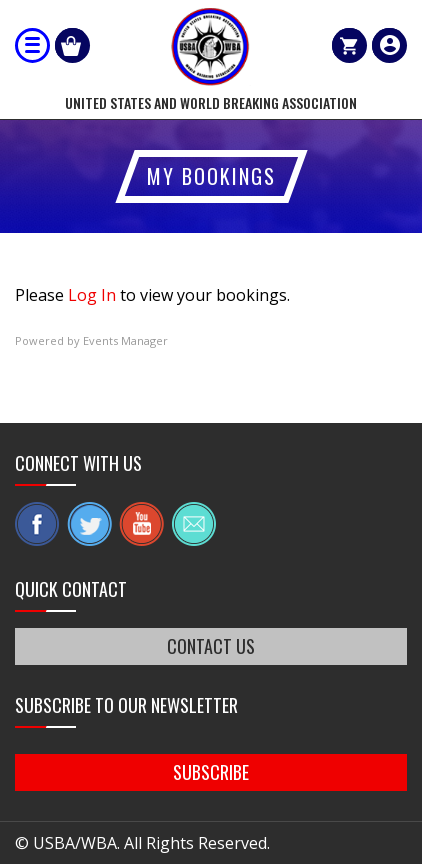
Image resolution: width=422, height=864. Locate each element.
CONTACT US (211, 646)
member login (389, 45)
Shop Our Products (72, 45)
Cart (349, 45)
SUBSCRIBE (211, 772)
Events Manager (125, 340)
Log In (92, 295)
